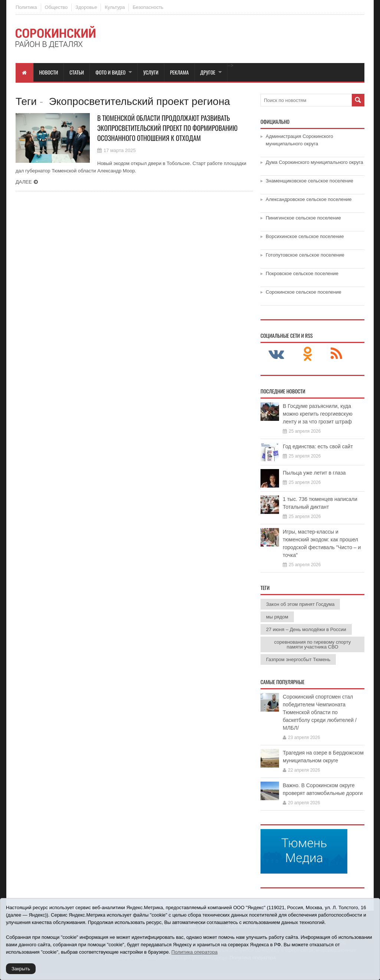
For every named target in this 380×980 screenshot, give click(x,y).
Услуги (151, 72)
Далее (24, 182)
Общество (56, 7)
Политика (26, 7)
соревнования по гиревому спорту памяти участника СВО (313, 644)
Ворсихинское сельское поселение (305, 236)
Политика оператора (194, 952)
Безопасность (148, 7)
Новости (49, 72)
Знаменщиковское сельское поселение (309, 181)
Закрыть (21, 969)
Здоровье (86, 7)
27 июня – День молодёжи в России (306, 629)
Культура (115, 7)
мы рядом (277, 617)
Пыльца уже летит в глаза (314, 473)
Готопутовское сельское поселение (305, 255)
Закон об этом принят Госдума (300, 604)
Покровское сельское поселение (302, 273)
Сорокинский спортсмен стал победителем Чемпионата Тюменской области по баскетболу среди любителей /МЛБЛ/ (320, 712)
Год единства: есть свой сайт (318, 446)
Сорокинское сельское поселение (304, 292)
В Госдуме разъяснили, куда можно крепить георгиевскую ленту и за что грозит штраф (318, 414)
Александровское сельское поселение (309, 199)
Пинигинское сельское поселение (303, 218)
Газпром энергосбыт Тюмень (298, 659)
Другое (208, 72)
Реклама (179, 72)
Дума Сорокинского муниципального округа (315, 162)
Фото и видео (110, 72)
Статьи (77, 72)
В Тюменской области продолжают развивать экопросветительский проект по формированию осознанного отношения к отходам (167, 128)
